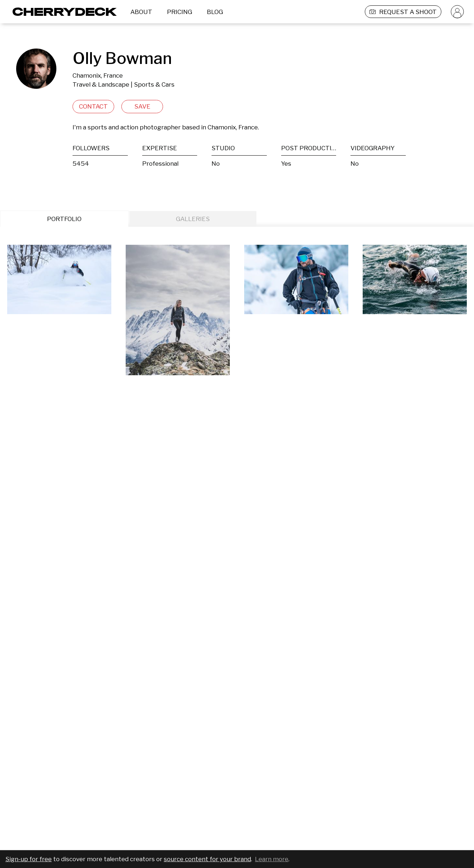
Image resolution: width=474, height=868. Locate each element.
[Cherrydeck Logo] (62, 12)
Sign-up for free (29, 859)
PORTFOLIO (64, 219)
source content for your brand (207, 859)
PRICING (180, 12)
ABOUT (141, 12)
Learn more (272, 859)
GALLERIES (193, 219)
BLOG (215, 12)
